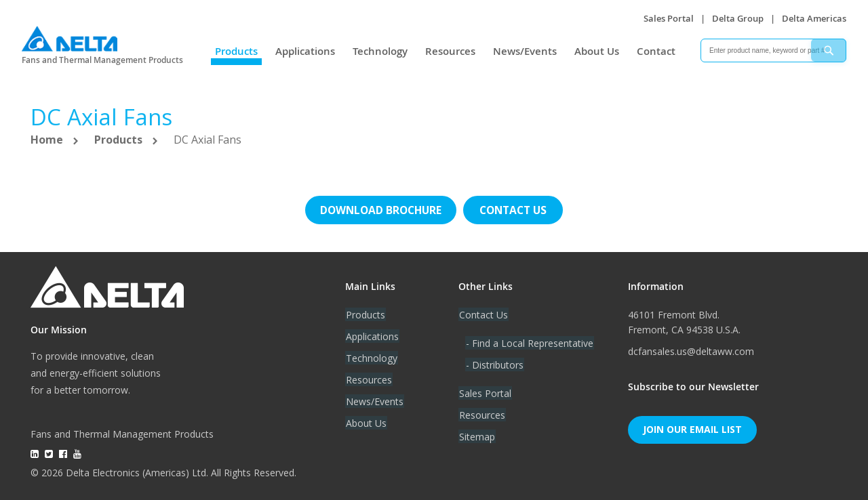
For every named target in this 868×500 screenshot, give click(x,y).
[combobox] (773, 50)
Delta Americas (814, 18)
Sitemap (476, 435)
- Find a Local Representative (529, 342)
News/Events (525, 51)
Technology (380, 51)
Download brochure (380, 209)
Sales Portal (669, 18)
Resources (450, 51)
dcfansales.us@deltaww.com (691, 350)
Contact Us (483, 313)
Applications (305, 51)
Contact (656, 51)
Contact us (515, 209)
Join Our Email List (692, 429)
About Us (597, 51)
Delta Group (738, 18)
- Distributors (494, 363)
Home (48, 140)
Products (236, 51)
